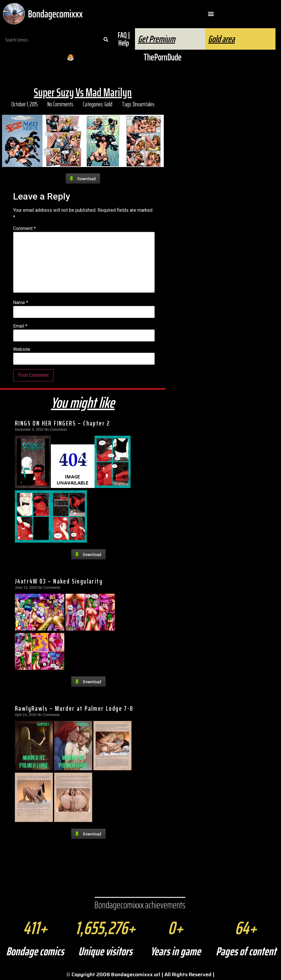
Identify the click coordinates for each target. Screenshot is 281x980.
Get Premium (156, 39)
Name (21, 303)
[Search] (106, 40)
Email (20, 326)
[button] (211, 14)
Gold (108, 104)
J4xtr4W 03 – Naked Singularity (59, 581)
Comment (24, 229)
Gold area (221, 39)
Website (22, 349)
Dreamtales (144, 104)
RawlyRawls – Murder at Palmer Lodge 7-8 (74, 708)
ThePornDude (162, 57)
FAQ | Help (124, 39)
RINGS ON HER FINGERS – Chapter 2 (63, 423)
